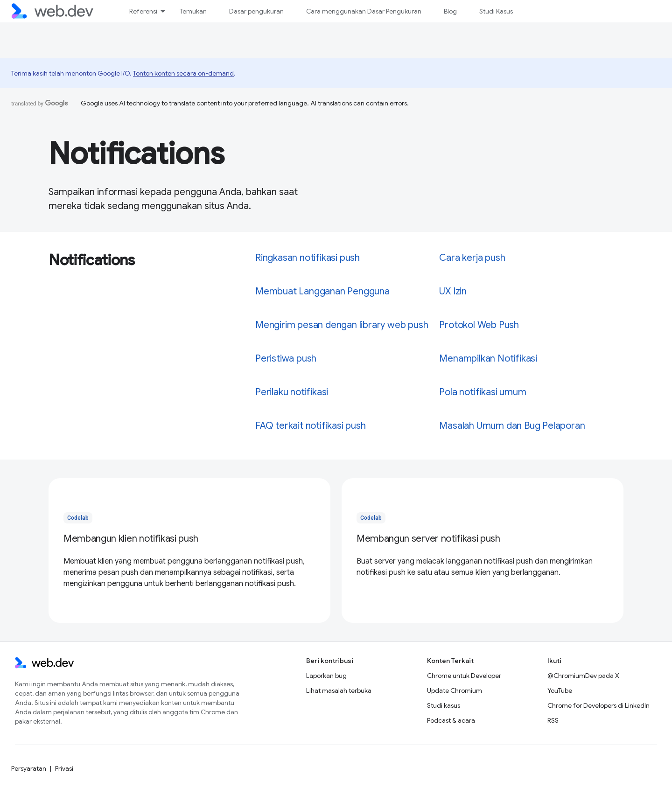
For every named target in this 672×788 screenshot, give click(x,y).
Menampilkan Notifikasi (488, 359)
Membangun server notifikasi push (428, 539)
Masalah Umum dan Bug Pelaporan (512, 426)
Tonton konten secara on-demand (183, 73)
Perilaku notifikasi (292, 392)
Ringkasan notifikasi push (308, 258)
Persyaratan (29, 768)
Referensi (143, 11)
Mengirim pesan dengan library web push (342, 325)
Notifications (136, 153)
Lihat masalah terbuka (339, 690)
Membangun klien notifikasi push (131, 539)
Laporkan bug (326, 676)
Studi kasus (444, 705)
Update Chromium (455, 690)
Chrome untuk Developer (464, 676)
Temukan (193, 11)
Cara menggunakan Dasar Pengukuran (364, 11)
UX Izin (453, 291)
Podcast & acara (451, 720)
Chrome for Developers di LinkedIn (598, 705)
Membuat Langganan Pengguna (322, 291)
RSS (553, 720)
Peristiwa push (286, 359)
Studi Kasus (496, 11)
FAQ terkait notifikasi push (311, 426)
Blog (450, 11)
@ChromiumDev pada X (583, 676)
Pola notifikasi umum (483, 392)
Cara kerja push (472, 258)
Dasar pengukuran (256, 11)
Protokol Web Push (479, 325)
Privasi (64, 768)
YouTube (560, 690)
